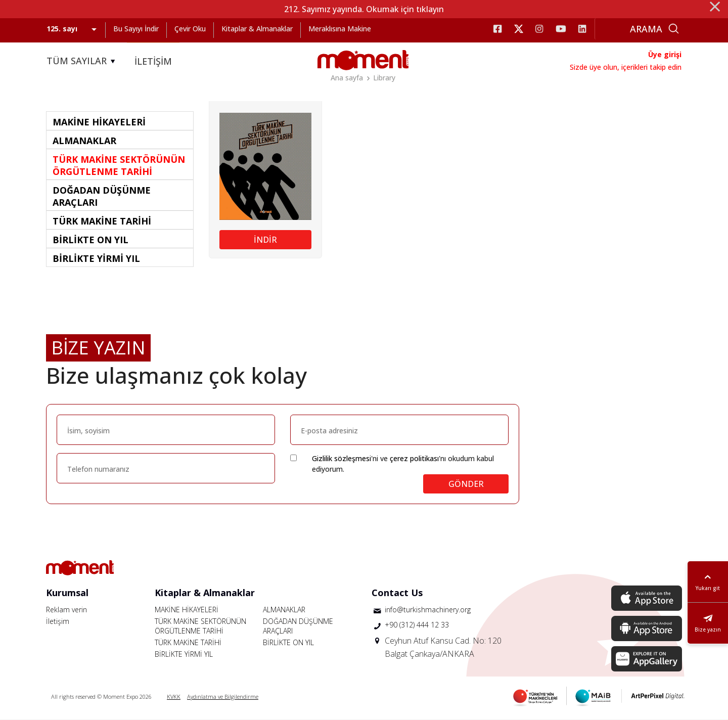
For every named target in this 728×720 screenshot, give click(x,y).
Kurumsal (67, 593)
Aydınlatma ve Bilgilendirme (223, 696)
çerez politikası (414, 458)
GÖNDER (466, 484)
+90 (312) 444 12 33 (417, 625)
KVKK (174, 696)
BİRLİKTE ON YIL (288, 642)
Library (384, 78)
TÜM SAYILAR (82, 61)
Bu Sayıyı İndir (136, 29)
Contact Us (397, 593)
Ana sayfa (347, 78)
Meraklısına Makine (340, 29)
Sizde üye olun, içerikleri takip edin (626, 67)
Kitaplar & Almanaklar (257, 29)
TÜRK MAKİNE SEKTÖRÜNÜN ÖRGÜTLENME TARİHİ (200, 626)
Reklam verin (66, 610)
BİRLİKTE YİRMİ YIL (184, 654)
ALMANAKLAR (284, 610)
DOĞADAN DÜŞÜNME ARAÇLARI (298, 626)
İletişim (58, 621)
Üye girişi (665, 54)
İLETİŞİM (153, 61)
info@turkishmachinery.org (428, 610)
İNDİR (265, 240)
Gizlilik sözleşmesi (342, 458)
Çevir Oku (190, 29)
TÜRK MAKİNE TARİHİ (188, 642)
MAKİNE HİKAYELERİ (187, 610)
